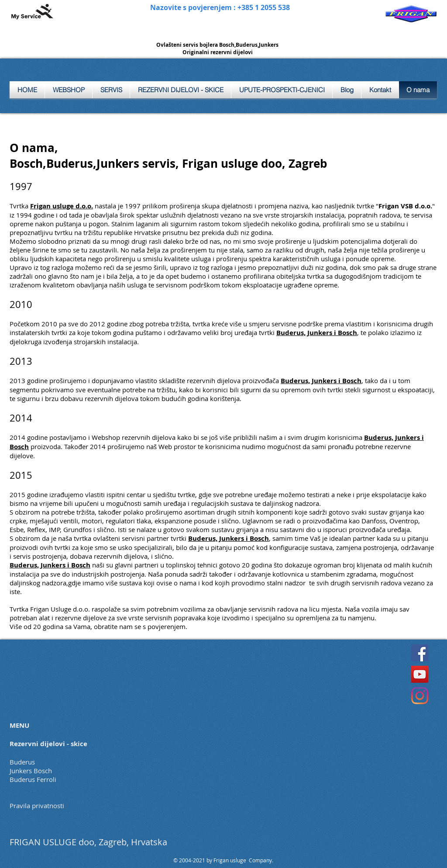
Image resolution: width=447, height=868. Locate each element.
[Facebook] (420, 653)
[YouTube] (420, 674)
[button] (111, 90)
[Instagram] (420, 696)
